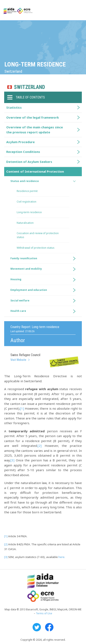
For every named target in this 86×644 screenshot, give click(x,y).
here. (62, 557)
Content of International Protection (35, 171)
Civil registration (27, 202)
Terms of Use (44, 613)
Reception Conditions (23, 152)
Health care (18, 311)
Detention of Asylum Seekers (29, 162)
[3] (12, 460)
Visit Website (18, 360)
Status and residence (25, 181)
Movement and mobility (26, 269)
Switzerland (30, 87)
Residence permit (27, 191)
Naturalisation (25, 223)
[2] (40, 446)
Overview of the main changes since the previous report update (35, 130)
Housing (16, 279)
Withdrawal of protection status (36, 248)
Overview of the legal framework (33, 117)
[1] (22, 408)
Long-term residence (29, 212)
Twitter (37, 627)
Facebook (49, 627)
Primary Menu (79, 10)
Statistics (14, 107)
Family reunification (24, 258)
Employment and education (29, 290)
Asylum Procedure (20, 142)
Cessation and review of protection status (38, 235)
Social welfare (20, 300)
